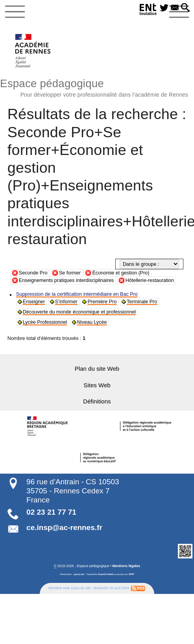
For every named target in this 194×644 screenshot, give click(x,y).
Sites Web (97, 385)
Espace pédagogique (97, 87)
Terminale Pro (141, 302)
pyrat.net (79, 574)
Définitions (97, 401)
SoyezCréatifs (106, 574)
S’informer (66, 302)
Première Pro (101, 302)
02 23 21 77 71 (51, 512)
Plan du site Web (97, 369)
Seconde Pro (33, 273)
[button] (186, 8)
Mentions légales (126, 566)
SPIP (131, 574)
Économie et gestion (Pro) (121, 273)
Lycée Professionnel (45, 322)
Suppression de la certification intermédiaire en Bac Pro (76, 294)
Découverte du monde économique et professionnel (79, 312)
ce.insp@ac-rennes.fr (64, 527)
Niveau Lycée (91, 322)
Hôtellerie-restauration (150, 280)
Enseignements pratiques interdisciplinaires (66, 280)
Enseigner (34, 302)
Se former (70, 273)
